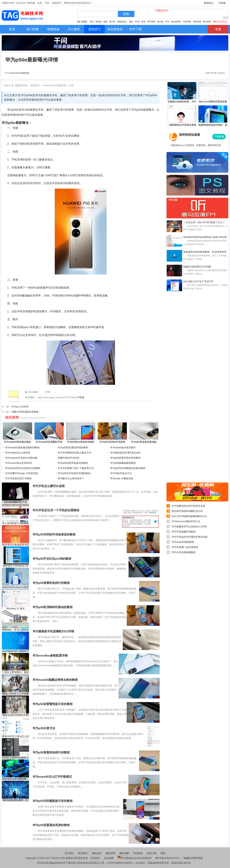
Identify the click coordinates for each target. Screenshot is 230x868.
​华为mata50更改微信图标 (18, 442)
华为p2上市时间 (20, 407)
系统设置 (197, 22)
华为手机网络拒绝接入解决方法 (74, 453)
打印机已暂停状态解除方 (15, 758)
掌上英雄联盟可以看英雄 (15, 523)
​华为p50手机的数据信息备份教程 (128, 468)
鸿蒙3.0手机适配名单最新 (25, 412)
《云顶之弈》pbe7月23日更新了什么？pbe (204, 223)
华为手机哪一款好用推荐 (185, 547)
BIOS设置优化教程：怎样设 (15, 800)
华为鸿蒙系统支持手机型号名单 (188, 506)
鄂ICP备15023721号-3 (168, 858)
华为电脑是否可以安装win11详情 (189, 527)
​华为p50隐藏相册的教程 (123, 463)
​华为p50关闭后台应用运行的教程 (23, 468)
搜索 (126, 14)
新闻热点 (209, 3)
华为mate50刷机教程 (183, 542)
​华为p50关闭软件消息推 (112, 442)
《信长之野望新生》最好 (15, 672)
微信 (131, 22)
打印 (48, 392)
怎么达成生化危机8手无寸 (15, 715)
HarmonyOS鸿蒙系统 (20, 73)
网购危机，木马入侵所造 (15, 630)
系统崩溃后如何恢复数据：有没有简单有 (205, 252)
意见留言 (95, 858)
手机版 (222, 3)
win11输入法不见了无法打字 (198, 281)
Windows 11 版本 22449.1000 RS (15, 609)
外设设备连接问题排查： (15, 779)
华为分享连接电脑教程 (184, 552)
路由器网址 (176, 22)
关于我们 (69, 853)
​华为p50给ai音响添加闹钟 (81, 442)
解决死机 (207, 22)
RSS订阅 (152, 853)
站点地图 (109, 858)
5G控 (137, 22)
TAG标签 (138, 853)
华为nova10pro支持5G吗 (18, 463)
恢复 (143, 22)
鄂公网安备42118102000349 (134, 858)
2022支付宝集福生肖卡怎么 (15, 545)
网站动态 (97, 853)
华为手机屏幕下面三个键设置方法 (76, 468)
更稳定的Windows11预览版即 (15, 587)
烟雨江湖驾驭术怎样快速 (15, 694)
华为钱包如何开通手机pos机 (125, 453)
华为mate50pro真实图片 (123, 447)
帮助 (163, 853)
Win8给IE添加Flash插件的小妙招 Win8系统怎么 (205, 237)
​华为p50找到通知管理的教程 (73, 447)
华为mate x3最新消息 (122, 478)
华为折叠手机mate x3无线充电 (21, 473)
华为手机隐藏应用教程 (184, 532)
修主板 (160, 22)
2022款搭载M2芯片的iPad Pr (16, 502)
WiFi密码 (151, 22)
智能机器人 (122, 22)
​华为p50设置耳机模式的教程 (73, 463)
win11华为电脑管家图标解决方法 (189, 516)
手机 (92, 22)
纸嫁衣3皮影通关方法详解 (197, 267)
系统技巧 (35, 85)
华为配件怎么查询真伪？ (71, 478)
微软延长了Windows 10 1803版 (15, 566)
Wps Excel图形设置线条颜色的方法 (213, 102)
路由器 (99, 22)
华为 (167, 22)
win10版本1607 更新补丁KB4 (15, 651)
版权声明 (111, 853)
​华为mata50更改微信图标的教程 (22, 447)
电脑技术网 (21, 85)
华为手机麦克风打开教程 (18, 478)
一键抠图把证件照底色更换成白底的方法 (182, 125)
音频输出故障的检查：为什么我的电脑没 (182, 102)
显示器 (112, 22)
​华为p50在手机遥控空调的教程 (74, 473)
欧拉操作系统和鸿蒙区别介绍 (187, 511)
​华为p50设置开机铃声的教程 (125, 458)
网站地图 (124, 853)
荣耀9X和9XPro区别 (68, 458)
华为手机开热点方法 (121, 473)
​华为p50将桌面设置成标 (144, 442)
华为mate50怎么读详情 (18, 453)
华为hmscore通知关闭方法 (186, 521)
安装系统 (187, 22)
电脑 (105, 22)
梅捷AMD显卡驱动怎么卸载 (15, 736)
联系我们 (83, 853)
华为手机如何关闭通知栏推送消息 (190, 537)
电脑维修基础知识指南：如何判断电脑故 (213, 125)
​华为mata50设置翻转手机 (49, 442)
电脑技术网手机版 (193, 858)
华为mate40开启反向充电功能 (21, 458)
